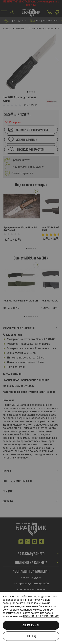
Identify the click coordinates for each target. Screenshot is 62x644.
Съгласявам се (31, 625)
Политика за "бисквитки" (41, 616)
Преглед (31, 636)
